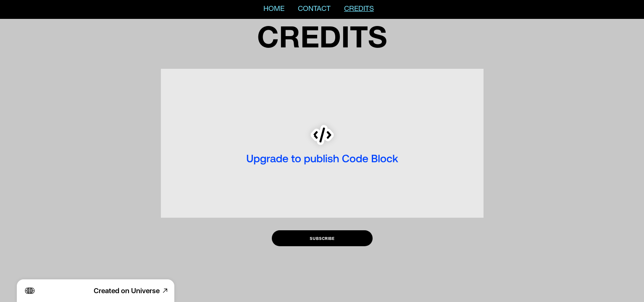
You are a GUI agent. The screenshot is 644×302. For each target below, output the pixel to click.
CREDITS (359, 9)
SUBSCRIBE (322, 238)
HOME (274, 9)
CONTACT (314, 9)
